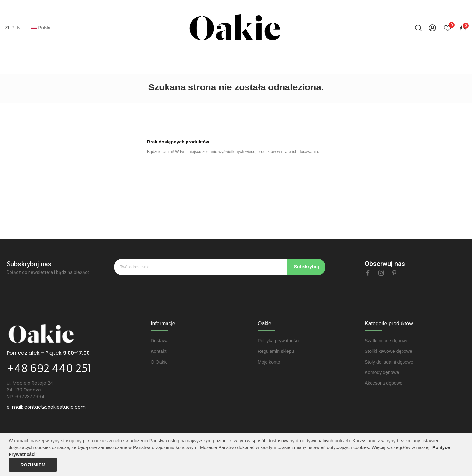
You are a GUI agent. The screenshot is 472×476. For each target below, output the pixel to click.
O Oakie (159, 362)
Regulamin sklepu (276, 351)
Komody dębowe (382, 372)
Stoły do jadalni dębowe (389, 362)
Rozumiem (33, 465)
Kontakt (158, 351)
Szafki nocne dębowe (387, 341)
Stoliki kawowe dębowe (389, 351)
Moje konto (269, 362)
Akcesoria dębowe (383, 383)
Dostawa (160, 341)
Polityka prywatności (278, 341)
